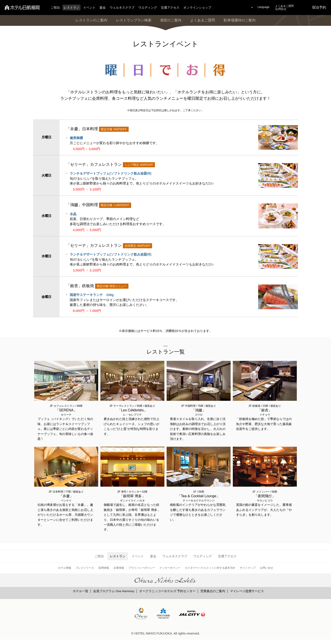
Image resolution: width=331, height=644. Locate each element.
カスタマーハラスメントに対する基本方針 (210, 568)
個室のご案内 (171, 20)
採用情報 (104, 568)
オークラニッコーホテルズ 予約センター (167, 591)
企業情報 (119, 568)
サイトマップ (248, 568)
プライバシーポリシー (142, 568)
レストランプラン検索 (134, 20)
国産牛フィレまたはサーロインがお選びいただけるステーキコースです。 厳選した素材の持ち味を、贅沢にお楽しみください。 (124, 300)
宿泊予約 (319, 7)
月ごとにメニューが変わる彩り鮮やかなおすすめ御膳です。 (114, 140)
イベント (89, 8)
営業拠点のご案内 (213, 591)
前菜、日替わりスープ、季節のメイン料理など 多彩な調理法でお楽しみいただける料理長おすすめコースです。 (118, 219)
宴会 (103, 8)
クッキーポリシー (170, 568)
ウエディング (148, 8)
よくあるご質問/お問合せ (284, 8)
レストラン (71, 8)
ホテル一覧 (81, 591)
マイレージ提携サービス (247, 591)
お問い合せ (267, 568)
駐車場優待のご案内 (240, 20)
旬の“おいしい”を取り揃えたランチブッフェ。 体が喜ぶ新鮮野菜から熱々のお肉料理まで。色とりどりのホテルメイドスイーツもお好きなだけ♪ (142, 178)
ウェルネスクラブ (122, 8)
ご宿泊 (55, 8)
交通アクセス (170, 8)
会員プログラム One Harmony (114, 591)
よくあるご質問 (203, 20)
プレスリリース (85, 568)
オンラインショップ (197, 8)
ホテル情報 (64, 568)
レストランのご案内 (91, 20)
